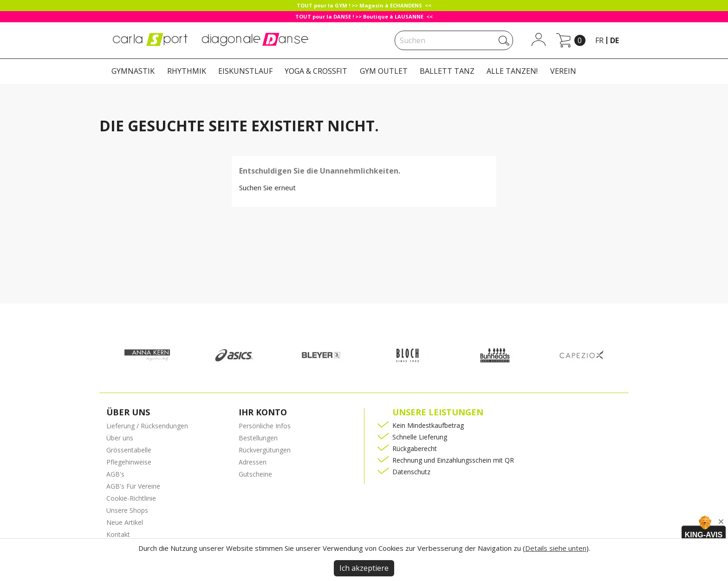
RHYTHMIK (187, 71)
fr (599, 40)
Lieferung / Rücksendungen (147, 426)
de (614, 40)
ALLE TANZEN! (512, 71)
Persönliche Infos (265, 426)
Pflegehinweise (129, 462)
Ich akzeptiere (364, 568)
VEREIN (563, 71)
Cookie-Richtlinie (131, 498)
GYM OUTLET (384, 71)
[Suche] (454, 40)
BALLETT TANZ (447, 71)
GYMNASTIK (133, 71)
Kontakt (118, 534)
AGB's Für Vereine (133, 486)
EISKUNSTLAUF (245, 71)
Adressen (253, 462)
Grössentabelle (129, 450)
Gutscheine (255, 474)
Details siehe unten (556, 548)
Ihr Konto (263, 412)
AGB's (115, 474)
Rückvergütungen (265, 450)
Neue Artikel (125, 522)
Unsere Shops (127, 510)
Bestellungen (258, 438)
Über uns (120, 438)
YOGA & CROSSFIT (316, 71)
